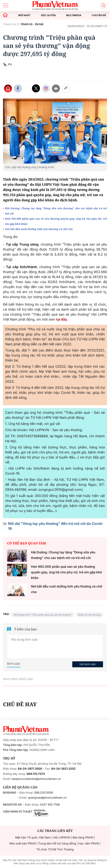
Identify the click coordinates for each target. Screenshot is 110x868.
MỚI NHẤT (24, 15)
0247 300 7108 (50, 805)
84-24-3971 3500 (30, 769)
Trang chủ (10, 24)
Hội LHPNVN (62, 838)
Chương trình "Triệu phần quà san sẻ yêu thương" (43, 615)
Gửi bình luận (88, 664)
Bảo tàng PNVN (83, 838)
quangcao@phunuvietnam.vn (47, 798)
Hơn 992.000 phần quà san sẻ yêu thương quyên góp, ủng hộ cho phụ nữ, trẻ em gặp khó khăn (56, 221)
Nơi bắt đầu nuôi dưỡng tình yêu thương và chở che (39, 229)
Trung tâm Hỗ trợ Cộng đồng (57, 844)
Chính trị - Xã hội (32, 24)
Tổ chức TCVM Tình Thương (55, 850)
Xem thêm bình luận (18, 679)
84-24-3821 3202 (63, 769)
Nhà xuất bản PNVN (22, 844)
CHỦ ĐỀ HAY (20, 704)
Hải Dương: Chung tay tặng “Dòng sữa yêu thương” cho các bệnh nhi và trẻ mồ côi (56, 211)
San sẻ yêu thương (90, 615)
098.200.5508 (44, 793)
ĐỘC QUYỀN (48, 15)
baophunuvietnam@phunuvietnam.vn (36, 779)
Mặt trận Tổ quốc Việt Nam (33, 838)
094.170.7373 (36, 774)
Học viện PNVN (89, 844)
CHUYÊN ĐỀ (99, 15)
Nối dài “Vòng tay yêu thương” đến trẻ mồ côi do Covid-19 (56, 526)
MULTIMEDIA (74, 15)
